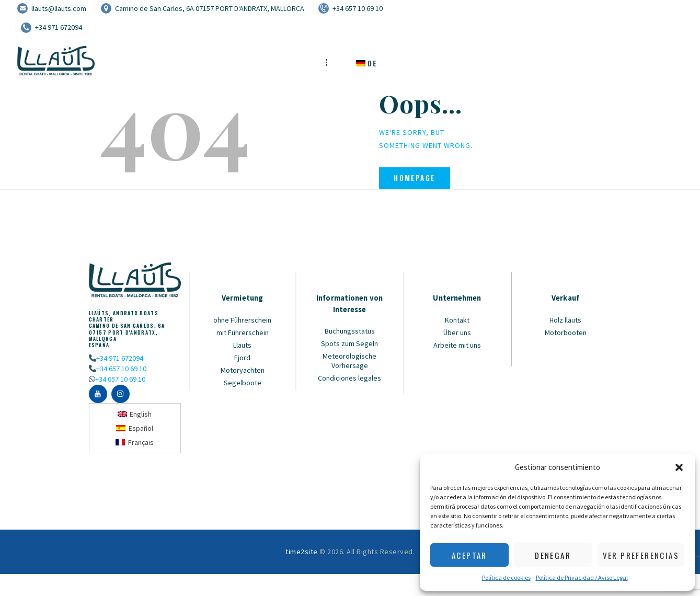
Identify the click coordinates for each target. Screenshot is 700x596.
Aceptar (469, 555)
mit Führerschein (243, 333)
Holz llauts (565, 320)
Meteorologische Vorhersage (349, 361)
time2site (302, 552)
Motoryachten (243, 370)
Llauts (242, 345)
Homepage (414, 178)
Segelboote (243, 383)
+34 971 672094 (120, 358)
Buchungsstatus (350, 331)
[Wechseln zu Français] (135, 442)
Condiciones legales (349, 378)
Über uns (457, 333)
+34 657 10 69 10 (121, 369)
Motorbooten (566, 333)
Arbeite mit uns (457, 345)
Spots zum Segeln (349, 343)
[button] (679, 467)
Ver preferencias (641, 555)
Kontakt (457, 320)
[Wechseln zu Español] (135, 428)
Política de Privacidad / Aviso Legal (582, 577)
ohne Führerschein (242, 320)
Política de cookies (506, 577)
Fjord (242, 358)
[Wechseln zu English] (135, 414)
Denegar (553, 555)
